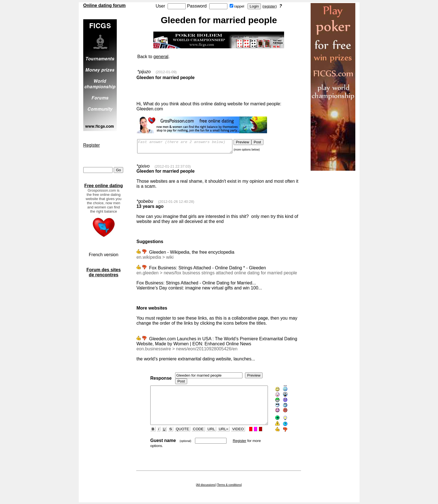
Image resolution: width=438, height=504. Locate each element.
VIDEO (232, 433)
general (161, 57)
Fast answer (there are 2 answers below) (190, 148)
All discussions (206, 484)
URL (205, 433)
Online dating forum (104, 5)
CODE (192, 433)
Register (92, 145)
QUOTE (177, 433)
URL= (218, 433)
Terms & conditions (229, 484)
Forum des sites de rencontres (103, 272)
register (269, 6)
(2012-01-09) (166, 72)
